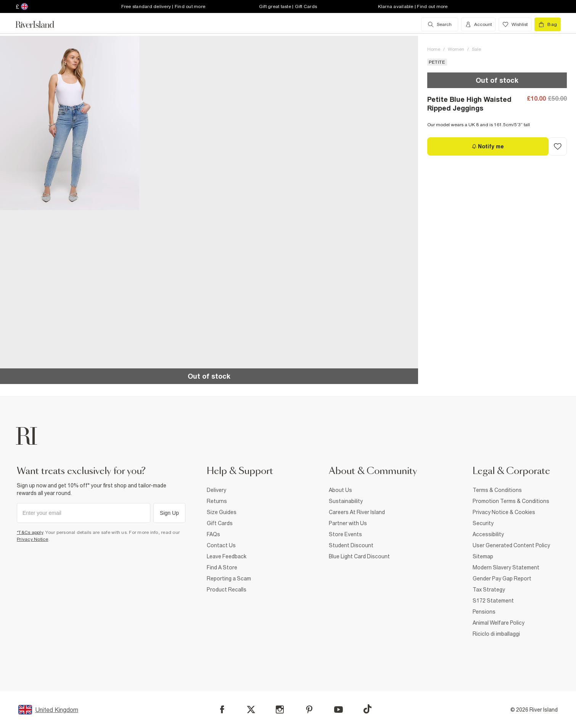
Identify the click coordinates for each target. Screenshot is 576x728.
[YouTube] (339, 710)
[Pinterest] (309, 710)
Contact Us (221, 545)
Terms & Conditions (497, 490)
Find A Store (222, 567)
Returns (217, 501)
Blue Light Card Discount (359, 556)
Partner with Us (348, 523)
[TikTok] (367, 709)
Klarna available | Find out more (413, 6)
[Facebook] (222, 710)
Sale (476, 49)
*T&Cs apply (30, 532)
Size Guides (222, 512)
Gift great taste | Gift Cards (288, 6)
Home (434, 49)
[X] (251, 710)
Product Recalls (227, 590)
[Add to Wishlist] (558, 146)
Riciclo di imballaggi (496, 634)
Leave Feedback (227, 556)
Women (456, 49)
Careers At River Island (357, 512)
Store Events (345, 534)
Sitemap (483, 556)
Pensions (484, 612)
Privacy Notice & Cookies (504, 512)
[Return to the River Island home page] (40, 24)
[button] (70, 123)
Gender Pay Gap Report (502, 579)
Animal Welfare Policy (499, 623)
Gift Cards (220, 523)
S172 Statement (493, 601)
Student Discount (351, 545)
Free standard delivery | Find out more (163, 6)
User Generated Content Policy (511, 545)
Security (483, 523)
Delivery (216, 490)
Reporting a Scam (229, 579)
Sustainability (346, 501)
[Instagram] (280, 710)
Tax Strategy (489, 590)
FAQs (213, 534)
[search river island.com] (440, 24)
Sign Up (169, 513)
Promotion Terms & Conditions (511, 501)
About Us (340, 490)
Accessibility (488, 534)
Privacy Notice (33, 539)
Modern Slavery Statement (506, 567)
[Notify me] (488, 146)
